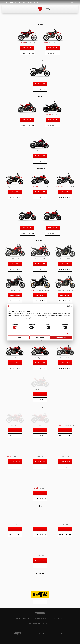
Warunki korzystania (42, 619)
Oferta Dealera (48, 9)
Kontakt (70, 9)
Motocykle (15, 9)
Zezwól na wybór (40, 337)
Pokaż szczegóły (65, 333)
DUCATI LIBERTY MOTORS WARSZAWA (23, 3)
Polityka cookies (59, 619)
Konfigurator (60, 9)
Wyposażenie (26, 9)
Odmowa (18, 337)
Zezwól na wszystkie (62, 337)
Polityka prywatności (23, 619)
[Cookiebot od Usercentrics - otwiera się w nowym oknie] (66, 306)
